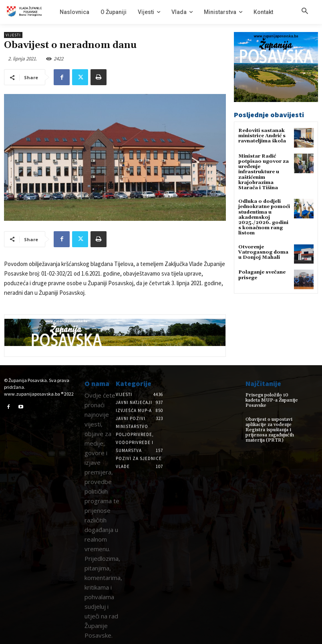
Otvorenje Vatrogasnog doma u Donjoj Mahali (263, 252)
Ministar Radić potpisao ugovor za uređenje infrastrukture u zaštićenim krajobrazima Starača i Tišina (264, 172)
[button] (305, 12)
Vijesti (13, 35)
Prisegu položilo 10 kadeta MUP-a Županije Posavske (272, 400)
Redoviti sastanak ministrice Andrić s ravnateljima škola (262, 136)
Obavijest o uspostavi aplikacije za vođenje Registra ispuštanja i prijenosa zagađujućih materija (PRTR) (270, 430)
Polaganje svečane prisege (262, 275)
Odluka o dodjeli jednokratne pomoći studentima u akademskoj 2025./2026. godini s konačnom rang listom (264, 217)
